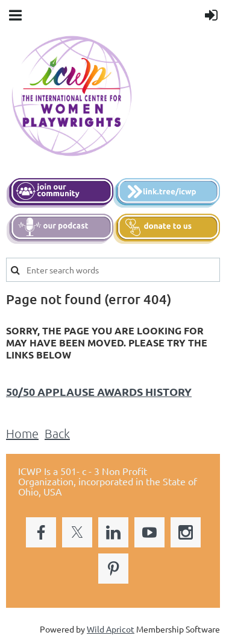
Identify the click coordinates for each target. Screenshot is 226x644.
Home (22, 433)
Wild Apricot (111, 629)
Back (57, 433)
